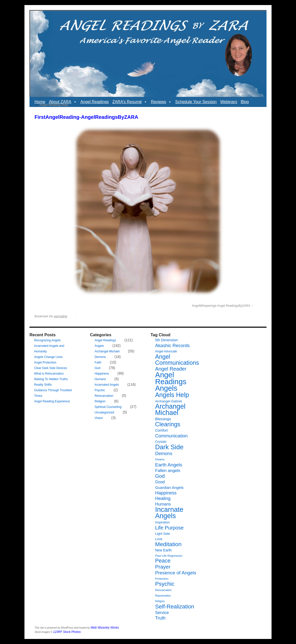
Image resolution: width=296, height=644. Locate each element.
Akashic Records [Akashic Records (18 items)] (172, 345)
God (97, 368)
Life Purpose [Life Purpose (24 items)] (169, 528)
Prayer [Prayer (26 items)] (163, 567)
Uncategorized (104, 412)
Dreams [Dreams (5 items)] (160, 459)
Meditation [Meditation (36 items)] (168, 544)
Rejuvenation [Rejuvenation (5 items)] (163, 596)
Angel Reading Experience (52, 401)
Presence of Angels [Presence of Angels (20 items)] (176, 573)
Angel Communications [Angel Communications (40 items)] (177, 360)
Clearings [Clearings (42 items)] (168, 424)
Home (40, 102)
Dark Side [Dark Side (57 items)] (169, 447)
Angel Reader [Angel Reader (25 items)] (171, 369)
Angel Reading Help (51, 105)
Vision (99, 418)
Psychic (100, 390)
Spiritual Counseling (108, 407)
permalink (61, 316)
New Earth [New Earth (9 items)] (163, 550)
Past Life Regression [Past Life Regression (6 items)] (169, 556)
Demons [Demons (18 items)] (164, 453)
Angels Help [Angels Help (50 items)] (172, 395)
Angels (99, 346)
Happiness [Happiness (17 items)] (166, 493)
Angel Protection (45, 362)
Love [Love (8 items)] (159, 539)
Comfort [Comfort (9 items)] (161, 430)
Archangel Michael (107, 351)
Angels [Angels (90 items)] (166, 388)
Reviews (161, 102)
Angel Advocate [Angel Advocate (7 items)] (166, 351)
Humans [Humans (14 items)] (163, 504)
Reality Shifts (43, 385)
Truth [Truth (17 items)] (160, 618)
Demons (100, 357)
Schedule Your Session (196, 102)
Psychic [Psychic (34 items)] (165, 584)
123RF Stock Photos (67, 632)
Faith (98, 362)
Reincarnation (104, 396)
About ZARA (63, 102)
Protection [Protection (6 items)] (162, 579)
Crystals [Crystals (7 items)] (161, 442)
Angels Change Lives (48, 357)
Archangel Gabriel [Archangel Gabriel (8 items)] (168, 401)
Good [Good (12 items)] (160, 482)
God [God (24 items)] (160, 476)
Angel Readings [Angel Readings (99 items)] (171, 378)
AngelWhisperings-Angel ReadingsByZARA (221, 306)
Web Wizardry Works (105, 628)
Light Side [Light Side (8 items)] (162, 534)
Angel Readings (95, 102)
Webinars (229, 102)
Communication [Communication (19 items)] (171, 436)
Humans (100, 379)
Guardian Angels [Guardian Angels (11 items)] (169, 487)
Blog (245, 102)
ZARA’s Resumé (130, 102)
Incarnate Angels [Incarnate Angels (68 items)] (169, 513)
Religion (100, 401)
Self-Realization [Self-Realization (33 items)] (175, 607)
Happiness (102, 374)
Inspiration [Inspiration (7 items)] (162, 522)
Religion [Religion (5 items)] (160, 601)
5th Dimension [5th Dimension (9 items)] (166, 340)
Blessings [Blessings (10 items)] (163, 419)
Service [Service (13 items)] (162, 612)
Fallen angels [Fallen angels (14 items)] (168, 471)
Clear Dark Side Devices (51, 368)
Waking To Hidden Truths (51, 379)
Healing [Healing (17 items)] (163, 498)
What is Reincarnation (49, 374)
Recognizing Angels (47, 340)
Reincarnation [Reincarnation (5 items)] (163, 590)
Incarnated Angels (107, 385)
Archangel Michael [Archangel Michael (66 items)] (170, 410)
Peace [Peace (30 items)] (163, 561)
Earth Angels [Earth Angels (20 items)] (169, 465)
